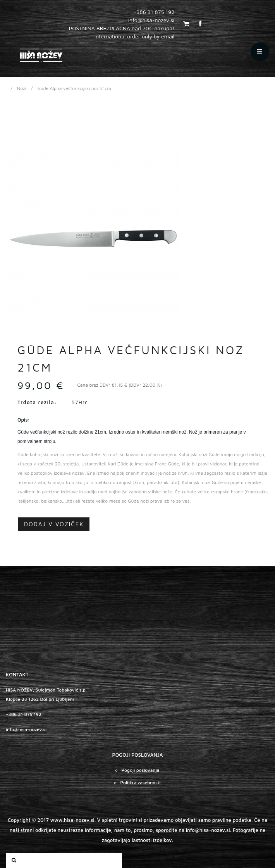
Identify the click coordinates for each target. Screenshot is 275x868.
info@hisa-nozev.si (26, 729)
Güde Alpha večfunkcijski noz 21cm (75, 88)
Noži (22, 88)
